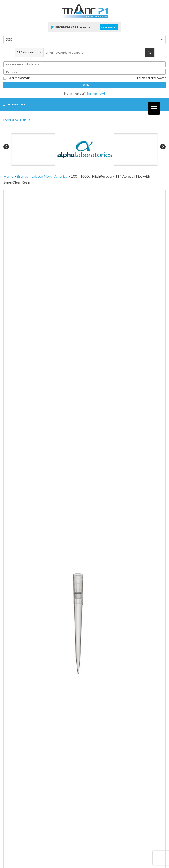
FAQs (7, 768)
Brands (22, 176)
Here (159, 389)
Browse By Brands (15, 677)
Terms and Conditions (17, 761)
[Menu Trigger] (154, 108)
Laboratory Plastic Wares (19, 662)
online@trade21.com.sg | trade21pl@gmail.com (38, 730)
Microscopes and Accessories (22, 670)
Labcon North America (49, 176)
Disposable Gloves (15, 654)
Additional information (52, 530)
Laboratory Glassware (98, 654)
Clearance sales (13, 646)
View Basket (109, 28)
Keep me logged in (17, 78)
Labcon (8, 503)
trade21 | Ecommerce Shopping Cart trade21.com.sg (58, 842)
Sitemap (96, 842)
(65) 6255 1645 (16, 104)
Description (17, 530)
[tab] (17, 530)
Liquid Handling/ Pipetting (66, 498)
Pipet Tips (94, 498)
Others (89, 670)
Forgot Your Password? (151, 78)
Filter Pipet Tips (114, 498)
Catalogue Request (15, 753)
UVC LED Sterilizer (96, 646)
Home (8, 176)
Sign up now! (96, 93)
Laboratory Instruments (99, 662)
